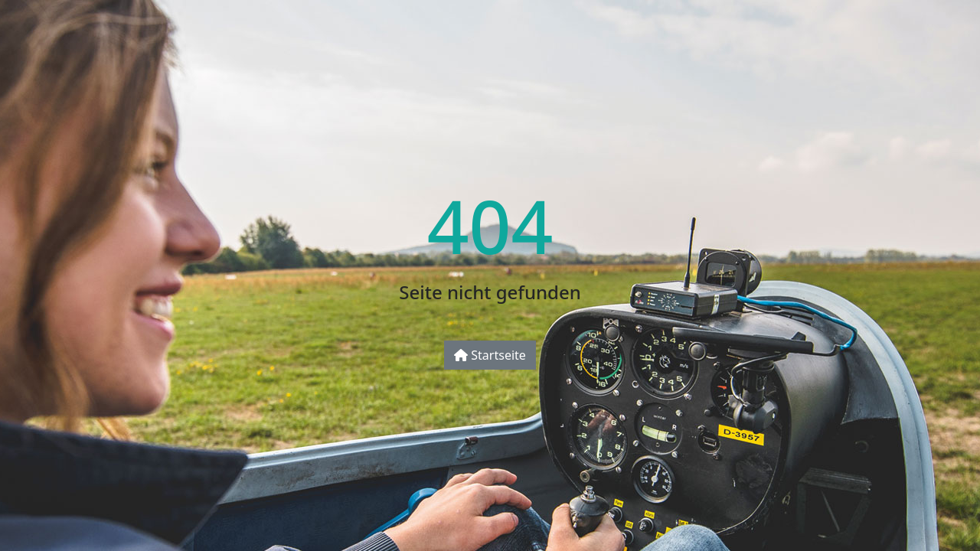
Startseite (490, 355)
